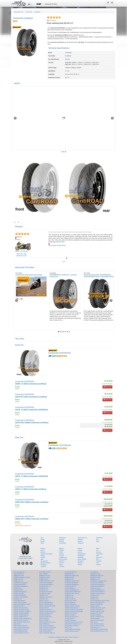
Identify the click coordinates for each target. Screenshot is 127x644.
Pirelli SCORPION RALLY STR (99, 631)
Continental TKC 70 (45, 586)
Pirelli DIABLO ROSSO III (21, 629)
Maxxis (43, 541)
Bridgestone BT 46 (45, 577)
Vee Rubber (62, 543)
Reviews (53, 20)
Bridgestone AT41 (95, 574)
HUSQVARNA (82, 554)
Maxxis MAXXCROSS (20, 602)
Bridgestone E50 (70, 577)
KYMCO (43, 557)
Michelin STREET (44, 620)
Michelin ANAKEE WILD (46, 613)
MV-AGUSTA (44, 561)
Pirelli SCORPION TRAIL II (21, 633)
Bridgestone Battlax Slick (72, 576)
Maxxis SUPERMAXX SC (98, 602)
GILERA (98, 552)
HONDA (61, 554)
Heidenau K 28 (43, 595)
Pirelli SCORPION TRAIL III (47, 633)
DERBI (61, 552)
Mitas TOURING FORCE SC (22, 628)
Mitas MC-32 (94, 622)
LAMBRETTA (63, 557)
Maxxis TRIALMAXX (71, 604)
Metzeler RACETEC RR (72, 608)
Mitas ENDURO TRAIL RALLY (48, 622)
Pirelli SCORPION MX (46, 631)
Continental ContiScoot (71, 583)
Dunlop (43, 539)
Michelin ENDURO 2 (45, 615)
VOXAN (98, 565)
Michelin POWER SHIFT (72, 617)
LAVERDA (81, 557)
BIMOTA (80, 549)
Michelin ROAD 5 (70, 619)
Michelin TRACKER (70, 620)
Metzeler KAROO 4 (19, 606)
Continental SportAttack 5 (21, 586)
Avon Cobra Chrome (45, 572)
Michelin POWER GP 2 (46, 617)
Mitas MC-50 (17, 624)
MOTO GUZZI (63, 559)
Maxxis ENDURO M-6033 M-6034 (100, 601)
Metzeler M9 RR (95, 606)
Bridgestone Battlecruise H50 (22, 577)
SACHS (61, 563)
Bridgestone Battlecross (97, 576)
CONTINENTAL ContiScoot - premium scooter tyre (63, 276)
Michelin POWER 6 (96, 615)
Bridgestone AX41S (45, 576)
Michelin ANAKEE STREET (21, 613)
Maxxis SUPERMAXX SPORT (22, 604)
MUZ (97, 559)
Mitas (98, 541)
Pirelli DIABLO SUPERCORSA (99, 629)
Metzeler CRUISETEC (97, 604)
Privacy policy (64, 637)
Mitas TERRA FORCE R (72, 626)
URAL (61, 565)
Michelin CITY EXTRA (71, 613)
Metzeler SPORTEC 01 (97, 610)
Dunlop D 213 (18, 588)
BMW (98, 549)
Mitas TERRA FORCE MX (47, 626)
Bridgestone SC (69, 579)
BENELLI (62, 549)
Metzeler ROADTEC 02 (46, 610)
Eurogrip (62, 539)
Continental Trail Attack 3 (97, 586)
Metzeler (62, 541)
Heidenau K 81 (95, 599)
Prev (15, 118)
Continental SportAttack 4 (98, 585)
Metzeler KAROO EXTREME (47, 606)
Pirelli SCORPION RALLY (72, 631)
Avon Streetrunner (19, 574)
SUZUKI (80, 563)
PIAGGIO (99, 561)
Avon (42, 538)
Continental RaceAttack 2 (46, 585)
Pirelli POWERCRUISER (21, 631)
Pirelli (42, 543)
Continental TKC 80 (70, 586)
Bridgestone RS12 (96, 577)
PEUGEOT (81, 561)
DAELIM (43, 552)
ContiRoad (37, 12)
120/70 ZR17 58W (22, 254)
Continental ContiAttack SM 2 (99, 581)
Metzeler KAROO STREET (72, 606)
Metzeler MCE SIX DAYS (21, 608)
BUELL (43, 550)
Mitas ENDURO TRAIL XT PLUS (74, 622)
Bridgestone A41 (70, 574)
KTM (97, 556)
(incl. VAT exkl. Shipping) (107, 384)
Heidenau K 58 (69, 595)
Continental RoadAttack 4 (72, 585)
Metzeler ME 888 (44, 608)
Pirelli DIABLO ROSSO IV (47, 629)
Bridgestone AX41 (19, 576)
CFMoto (80, 550)
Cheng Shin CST (82, 538)
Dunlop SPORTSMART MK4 (73, 592)
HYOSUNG (99, 554)
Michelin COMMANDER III (21, 615)
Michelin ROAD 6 (95, 619)
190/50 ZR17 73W (22, 256)
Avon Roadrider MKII (71, 572)
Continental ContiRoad (46, 583)
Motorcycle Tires (19, 12)
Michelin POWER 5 (70, 615)
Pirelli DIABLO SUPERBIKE (73, 629)
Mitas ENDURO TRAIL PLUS (22, 622)
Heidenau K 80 (43, 599)
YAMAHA (43, 566)
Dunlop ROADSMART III (72, 590)
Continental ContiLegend (21, 583)
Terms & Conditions (73, 637)
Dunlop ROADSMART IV (97, 590)
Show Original (52, 245)
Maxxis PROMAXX (70, 602)
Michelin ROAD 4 (44, 619)
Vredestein (81, 543)
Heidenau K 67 (18, 599)
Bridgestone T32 (95, 579)
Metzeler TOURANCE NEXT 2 (48, 611)
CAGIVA (61, 550)
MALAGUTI (99, 557)
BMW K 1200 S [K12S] (21, 251)
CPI (97, 550)
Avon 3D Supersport (19, 572)
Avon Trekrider (43, 574)
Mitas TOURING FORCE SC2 (48, 628)
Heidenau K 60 (95, 595)
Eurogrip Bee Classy (45, 593)
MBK (42, 559)
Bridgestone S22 (18, 579)
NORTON (62, 561)
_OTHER (62, 566)
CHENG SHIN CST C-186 (47, 581)
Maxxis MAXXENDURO (46, 602)
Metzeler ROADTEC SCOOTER (74, 610)
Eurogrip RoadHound (20, 595)
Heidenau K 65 (69, 597)
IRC (97, 539)
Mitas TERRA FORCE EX (21, 626)
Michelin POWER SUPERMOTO (23, 619)
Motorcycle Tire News (51, 4)
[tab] (17, 84)
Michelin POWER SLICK (97, 617)
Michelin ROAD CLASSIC (21, 620)
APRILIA (43, 549)
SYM (97, 563)
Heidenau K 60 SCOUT (46, 597)
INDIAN (43, 556)
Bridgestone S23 (44, 579)
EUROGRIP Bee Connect (72, 593)
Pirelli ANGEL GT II (96, 628)
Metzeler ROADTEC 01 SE (21, 610)
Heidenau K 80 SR (70, 599)
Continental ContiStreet (97, 583)
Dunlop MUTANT (18, 590)
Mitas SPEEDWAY (44, 624)
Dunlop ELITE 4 (44, 588)
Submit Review (61, 245)
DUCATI (80, 552)
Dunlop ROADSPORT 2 (20, 592)
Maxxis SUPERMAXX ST (46, 604)
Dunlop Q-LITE (43, 590)
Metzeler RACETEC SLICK (98, 608)
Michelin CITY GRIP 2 (97, 613)
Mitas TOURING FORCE (97, 626)
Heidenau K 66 (95, 597)
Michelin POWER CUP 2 (21, 617)
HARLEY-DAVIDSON (47, 554)
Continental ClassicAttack (72, 581)
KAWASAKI (81, 556)
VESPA (80, 565)
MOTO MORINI (82, 559)
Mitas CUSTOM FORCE (97, 620)
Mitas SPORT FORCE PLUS (73, 624)
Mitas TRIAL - (69, 628)
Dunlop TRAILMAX (19, 593)
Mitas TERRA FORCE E (97, 624)
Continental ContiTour (20, 585)
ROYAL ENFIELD (46, 563)
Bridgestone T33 (18, 581)
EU (30, 4)
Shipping (58, 637)
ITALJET (62, 556)
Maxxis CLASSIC (44, 601)
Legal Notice (52, 637)
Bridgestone (63, 538)
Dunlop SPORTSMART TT (98, 592)
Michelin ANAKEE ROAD (97, 611)
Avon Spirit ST (94, 572)
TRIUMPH (44, 565)
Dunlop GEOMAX (70, 588)
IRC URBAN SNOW (19, 601)
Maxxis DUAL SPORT (71, 601)
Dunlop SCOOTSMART (46, 592)
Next (112, 118)
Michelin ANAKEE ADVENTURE (74, 611)
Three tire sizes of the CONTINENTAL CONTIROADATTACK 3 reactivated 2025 (99, 276)
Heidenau (80, 539)
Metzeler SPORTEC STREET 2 (23, 611)
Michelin (80, 541)
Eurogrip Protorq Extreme (98, 593)
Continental (29, 12)
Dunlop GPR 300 (95, 588)
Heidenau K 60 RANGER (21, 597)
